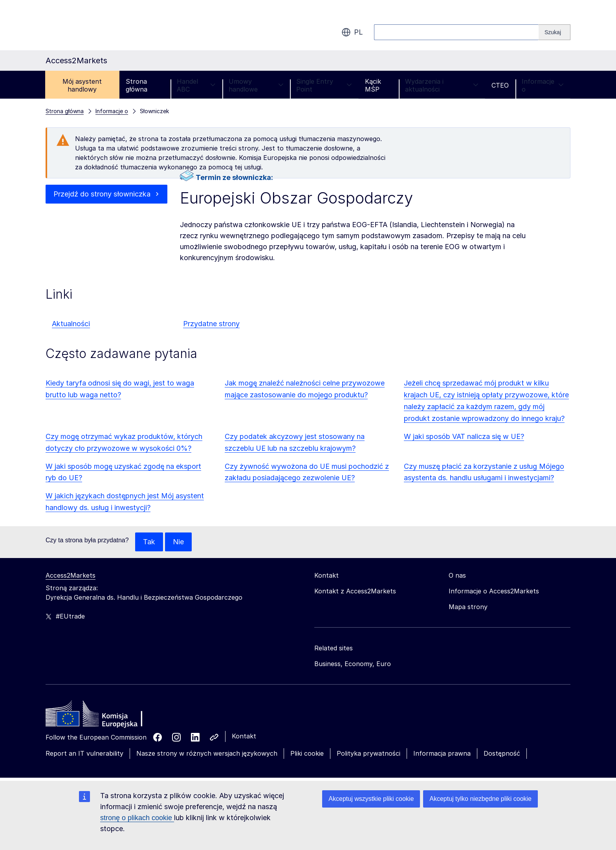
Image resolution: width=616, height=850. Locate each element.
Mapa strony (468, 607)
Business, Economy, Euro (353, 664)
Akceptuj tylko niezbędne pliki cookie (480, 799)
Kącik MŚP (373, 85)
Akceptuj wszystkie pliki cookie (371, 799)
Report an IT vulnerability (84, 753)
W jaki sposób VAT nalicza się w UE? (464, 436)
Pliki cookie (307, 753)
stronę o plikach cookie (137, 818)
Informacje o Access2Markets (494, 591)
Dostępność (502, 753)
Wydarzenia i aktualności (442, 85)
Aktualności (71, 324)
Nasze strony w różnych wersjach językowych (207, 753)
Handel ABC (196, 85)
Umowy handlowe (256, 85)
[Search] (555, 32)
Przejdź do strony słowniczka (102, 194)
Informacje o (543, 85)
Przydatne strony (211, 324)
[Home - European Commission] (103, 716)
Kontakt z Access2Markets (355, 591)
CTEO (500, 85)
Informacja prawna (442, 753)
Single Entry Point (324, 85)
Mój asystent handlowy (82, 85)
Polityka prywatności (368, 753)
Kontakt (244, 736)
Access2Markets (71, 575)
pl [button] (352, 32)
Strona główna (137, 85)
